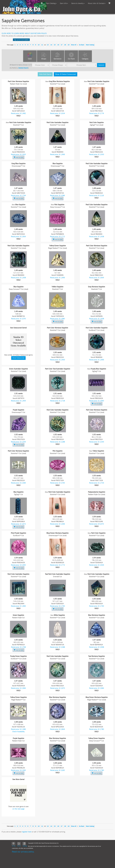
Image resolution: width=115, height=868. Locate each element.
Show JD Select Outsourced (66, 74)
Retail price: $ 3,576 (18, 319)
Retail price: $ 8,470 (97, 524)
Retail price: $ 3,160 (57, 770)
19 (69, 45)
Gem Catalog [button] (51, 3)
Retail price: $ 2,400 (57, 360)
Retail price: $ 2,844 (57, 729)
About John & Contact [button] (97, 3)
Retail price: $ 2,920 (18, 155)
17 (62, 45)
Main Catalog (90, 45)
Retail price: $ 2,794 (18, 196)
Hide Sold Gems (45, 74)
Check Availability (18, 732)
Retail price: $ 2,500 (97, 155)
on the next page (18, 809)
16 (58, 45)
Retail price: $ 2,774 (97, 113)
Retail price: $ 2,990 (97, 401)
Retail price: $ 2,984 (18, 688)
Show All (74, 45)
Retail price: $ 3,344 (18, 442)
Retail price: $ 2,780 (97, 729)
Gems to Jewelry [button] (78, 3)
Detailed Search (23, 68)
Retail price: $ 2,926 (97, 565)
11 (42, 45)
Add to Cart (18, 157)
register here (27, 832)
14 (51, 45)
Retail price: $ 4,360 (18, 770)
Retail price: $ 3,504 (57, 113)
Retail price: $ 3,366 (57, 524)
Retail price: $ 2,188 (58, 442)
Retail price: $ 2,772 (57, 565)
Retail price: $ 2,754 (97, 483)
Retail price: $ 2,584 (18, 483)
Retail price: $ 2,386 (18, 729)
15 (55, 45)
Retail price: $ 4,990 (18, 565)
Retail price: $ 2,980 (57, 319)
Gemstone (57, 59)
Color (30, 59)
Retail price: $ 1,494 (18, 401)
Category (85, 59)
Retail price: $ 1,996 (57, 155)
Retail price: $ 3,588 (57, 647)
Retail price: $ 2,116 (97, 196)
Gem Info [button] (64, 3)
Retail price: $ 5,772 (57, 237)
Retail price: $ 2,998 (97, 647)
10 (39, 45)
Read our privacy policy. (23, 852)
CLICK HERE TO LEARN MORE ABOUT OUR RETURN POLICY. (24, 33)
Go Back (82, 45)
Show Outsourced (18, 358)
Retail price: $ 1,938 (97, 237)
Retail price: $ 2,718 (58, 401)
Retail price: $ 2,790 (57, 606)
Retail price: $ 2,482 (18, 113)
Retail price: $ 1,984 (18, 606)
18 (65, 45)
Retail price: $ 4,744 (57, 483)
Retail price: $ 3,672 (18, 524)
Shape (44, 59)
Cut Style (71, 59)
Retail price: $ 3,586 (57, 196)
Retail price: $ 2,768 (18, 647)
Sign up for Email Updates (21, 40)
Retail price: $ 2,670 (58, 688)
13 (48, 45)
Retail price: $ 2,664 (18, 237)
